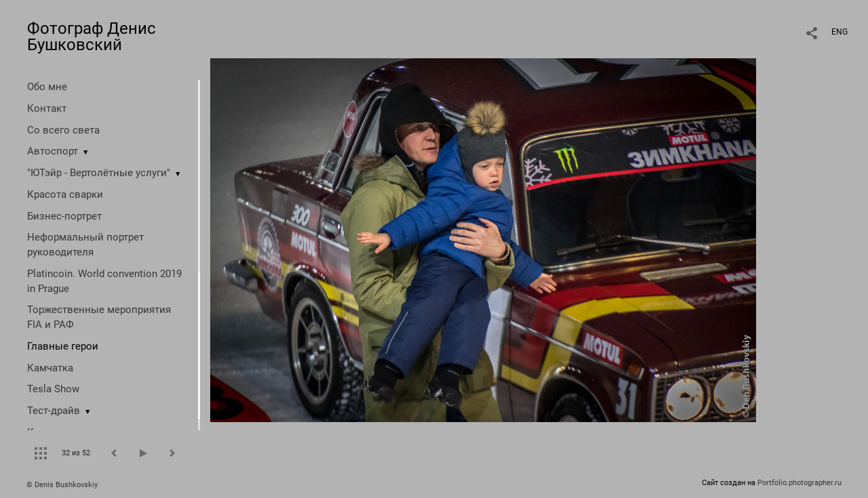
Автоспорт (53, 151)
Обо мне (47, 87)
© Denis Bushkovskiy (62, 485)
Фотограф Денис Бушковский (92, 37)
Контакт (47, 108)
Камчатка (50, 368)
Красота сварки (65, 194)
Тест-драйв (54, 411)
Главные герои (63, 346)
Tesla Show (53, 389)
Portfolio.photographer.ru (800, 483)
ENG (840, 32)
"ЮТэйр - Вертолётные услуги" (99, 173)
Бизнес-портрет (64, 216)
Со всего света (63, 130)
